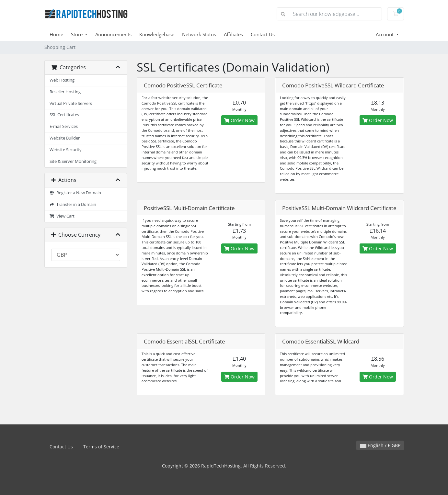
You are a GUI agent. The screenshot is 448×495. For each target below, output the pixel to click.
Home (56, 34)
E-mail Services (64, 126)
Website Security (66, 150)
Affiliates (233, 34)
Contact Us (263, 34)
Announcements (113, 34)
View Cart (62, 216)
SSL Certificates (64, 115)
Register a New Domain (75, 193)
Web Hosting (62, 80)
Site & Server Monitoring (73, 161)
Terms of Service (101, 447)
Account (385, 34)
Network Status (199, 34)
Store (77, 34)
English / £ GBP (380, 445)
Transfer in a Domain (73, 204)
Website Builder (65, 138)
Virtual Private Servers (71, 103)
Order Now (239, 120)
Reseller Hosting (65, 92)
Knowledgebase (157, 34)
